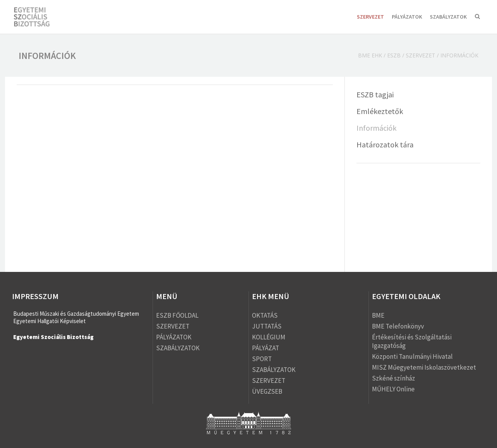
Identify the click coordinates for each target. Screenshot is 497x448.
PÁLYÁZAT (266, 348)
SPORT (262, 359)
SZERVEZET (370, 17)
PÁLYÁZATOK (407, 17)
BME (378, 315)
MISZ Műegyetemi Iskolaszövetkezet (424, 367)
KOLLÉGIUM (269, 337)
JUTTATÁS (267, 326)
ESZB (394, 55)
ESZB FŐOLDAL (177, 315)
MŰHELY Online (393, 389)
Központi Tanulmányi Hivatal (412, 356)
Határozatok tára (385, 144)
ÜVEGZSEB (267, 391)
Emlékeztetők (380, 111)
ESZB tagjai (375, 94)
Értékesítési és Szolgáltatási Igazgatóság (412, 341)
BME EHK (370, 55)
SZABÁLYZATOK (448, 17)
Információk (376, 128)
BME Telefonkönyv (398, 326)
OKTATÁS (265, 315)
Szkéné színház (394, 378)
